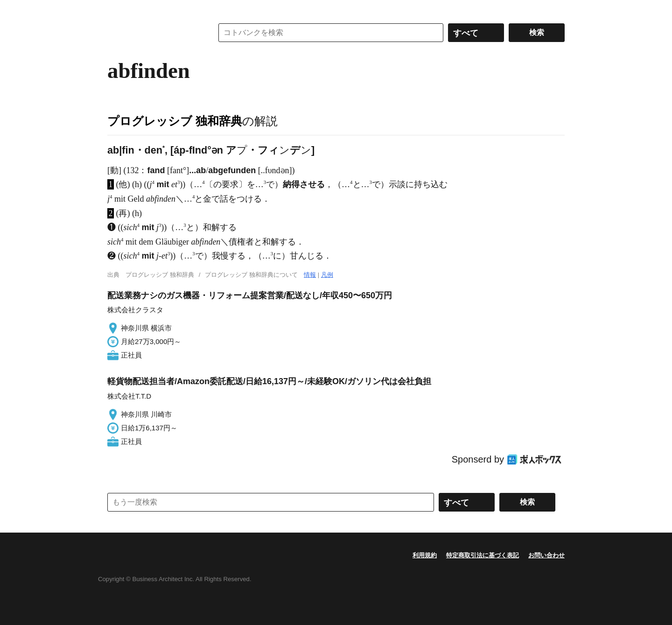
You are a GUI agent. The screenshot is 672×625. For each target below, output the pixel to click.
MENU (117, 9)
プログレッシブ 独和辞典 (175, 121)
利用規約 (425, 555)
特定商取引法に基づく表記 (483, 555)
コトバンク (154, 33)
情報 (310, 275)
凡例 (327, 275)
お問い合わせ (546, 555)
